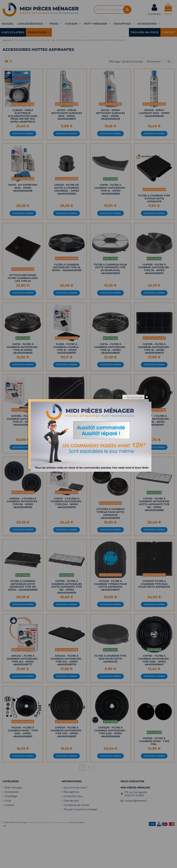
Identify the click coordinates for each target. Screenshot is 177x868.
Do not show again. (135, 397)
